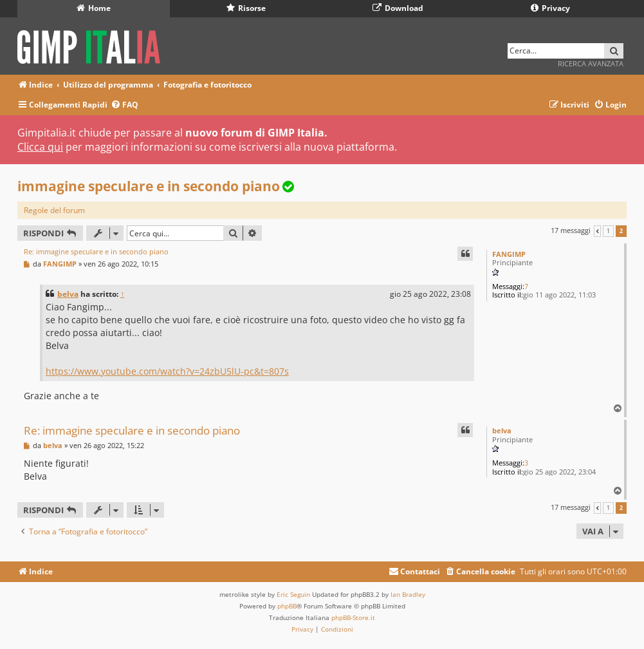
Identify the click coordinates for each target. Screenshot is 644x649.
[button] (597, 231)
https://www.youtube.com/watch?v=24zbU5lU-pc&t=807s (167, 371)
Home (94, 8)
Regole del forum (54, 210)
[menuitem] (124, 105)
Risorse (246, 8)
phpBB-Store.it (353, 617)
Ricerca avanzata (591, 63)
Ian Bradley (408, 594)
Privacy (550, 8)
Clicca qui (40, 147)
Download (398, 8)
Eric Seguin (293, 594)
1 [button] (608, 231)
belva (68, 294)
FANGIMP (509, 254)
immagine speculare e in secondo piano (149, 186)
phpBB (287, 606)
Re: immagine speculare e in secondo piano (96, 251)
